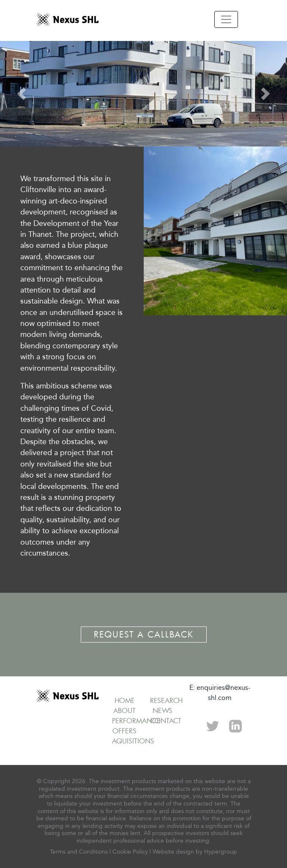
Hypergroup (221, 852)
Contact (166, 721)
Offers (124, 731)
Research (166, 700)
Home (125, 700)
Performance (136, 721)
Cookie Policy (130, 852)
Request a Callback (144, 634)
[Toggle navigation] (226, 19)
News (163, 711)
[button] (22, 94)
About (124, 711)
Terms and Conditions (79, 852)
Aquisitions (133, 741)
